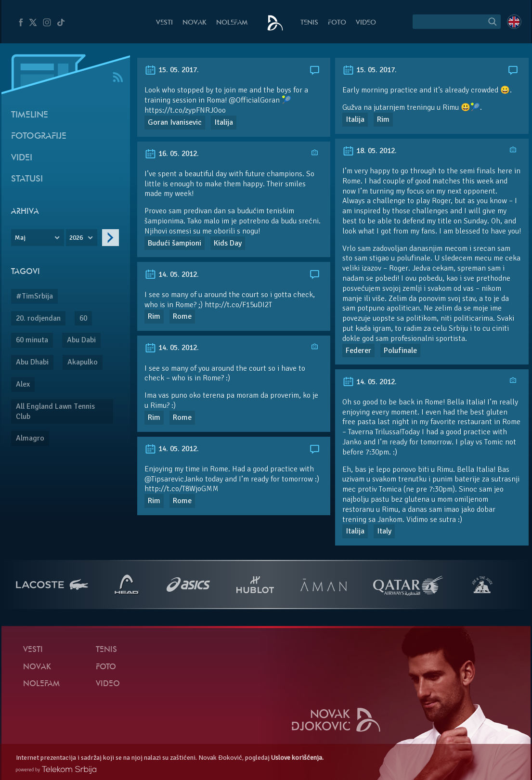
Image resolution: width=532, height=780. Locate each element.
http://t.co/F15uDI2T (238, 305)
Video (366, 23)
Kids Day (228, 243)
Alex (23, 384)
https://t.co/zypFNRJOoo (185, 110)
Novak (195, 23)
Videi (22, 158)
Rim (383, 119)
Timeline (30, 115)
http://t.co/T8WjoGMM (182, 489)
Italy (384, 531)
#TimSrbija (34, 296)
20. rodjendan (38, 318)
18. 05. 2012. (370, 151)
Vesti (164, 23)
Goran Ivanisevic (175, 122)
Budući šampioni (175, 243)
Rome (182, 316)
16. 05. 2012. (172, 154)
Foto (337, 23)
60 (83, 318)
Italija (224, 122)
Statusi (27, 179)
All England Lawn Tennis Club (55, 411)
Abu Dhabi (32, 362)
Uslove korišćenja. (297, 758)
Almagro (30, 438)
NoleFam (232, 23)
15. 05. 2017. (172, 70)
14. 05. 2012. (172, 274)
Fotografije (39, 136)
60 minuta (32, 340)
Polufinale (400, 351)
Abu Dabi (81, 340)
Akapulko (83, 362)
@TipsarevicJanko (174, 479)
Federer (358, 351)
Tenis (309, 23)
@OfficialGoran (254, 100)
